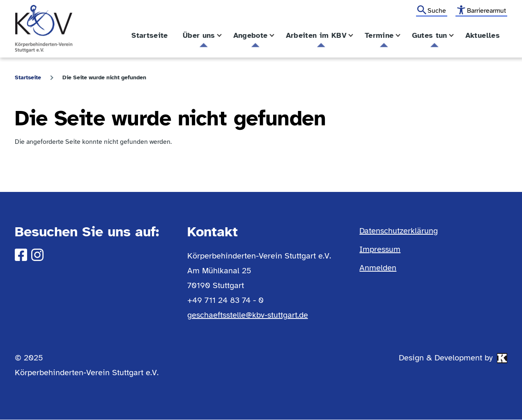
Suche (437, 11)
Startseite (28, 77)
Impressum (380, 249)
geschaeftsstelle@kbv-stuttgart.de (248, 315)
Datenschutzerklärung (399, 231)
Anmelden (378, 268)
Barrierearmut (486, 11)
